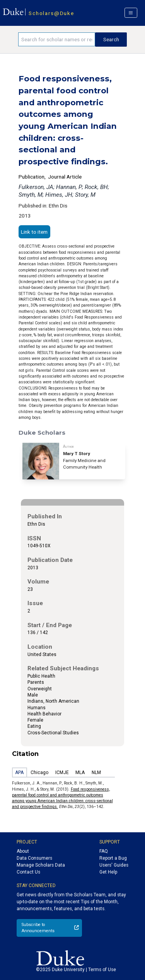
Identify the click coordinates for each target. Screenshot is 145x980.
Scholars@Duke (51, 13)
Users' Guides (114, 865)
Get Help (108, 872)
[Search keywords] (57, 39)
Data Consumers (34, 858)
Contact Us (28, 872)
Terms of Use (102, 970)
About (23, 851)
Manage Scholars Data (41, 865)
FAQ (104, 851)
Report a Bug (113, 858)
